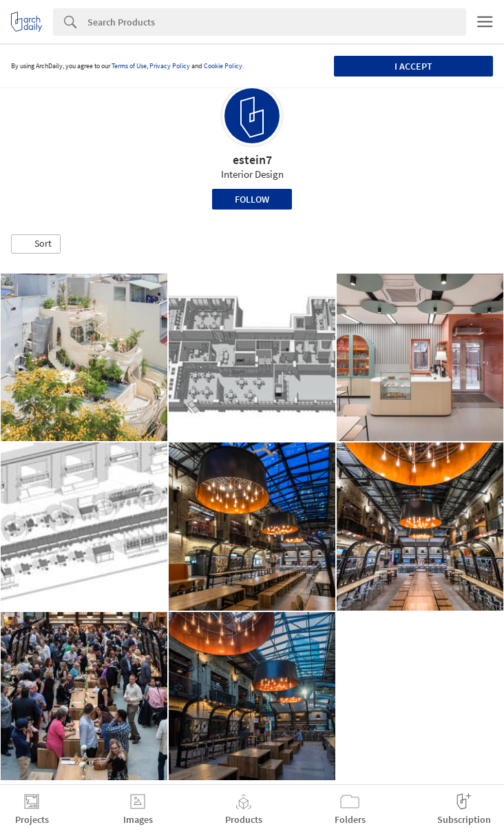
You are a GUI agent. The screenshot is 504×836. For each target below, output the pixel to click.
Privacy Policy (170, 66)
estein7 (252, 160)
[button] (36, 244)
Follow (252, 199)
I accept (413, 66)
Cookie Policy (223, 66)
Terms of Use (129, 66)
